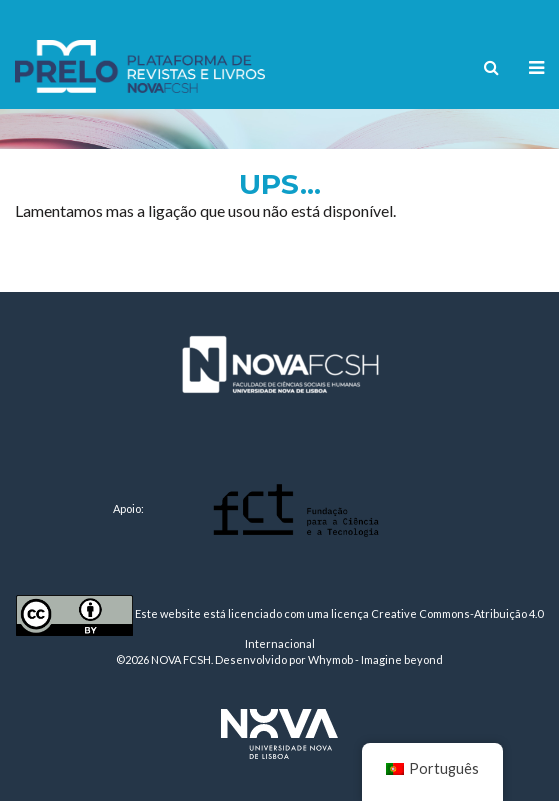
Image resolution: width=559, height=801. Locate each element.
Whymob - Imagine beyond (375, 659)
